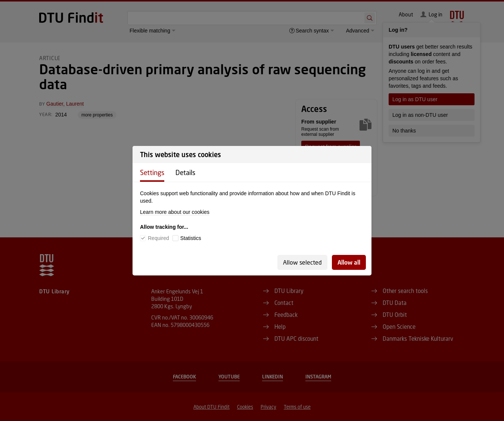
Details (185, 172)
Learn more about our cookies (175, 212)
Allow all (349, 262)
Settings (152, 172)
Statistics (191, 238)
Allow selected (302, 262)
